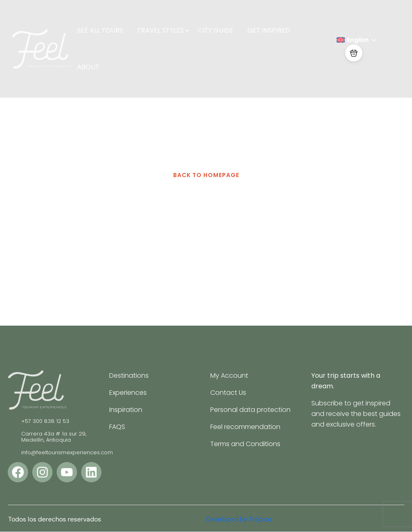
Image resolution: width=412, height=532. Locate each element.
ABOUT (88, 67)
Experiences (128, 393)
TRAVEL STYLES (163, 30)
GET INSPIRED (269, 30)
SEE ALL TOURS (100, 30)
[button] (354, 53)
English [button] (357, 40)
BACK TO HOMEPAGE (206, 175)
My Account (229, 375)
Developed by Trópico (239, 519)
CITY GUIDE (216, 30)
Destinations (129, 375)
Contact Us (228, 393)
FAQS (117, 427)
